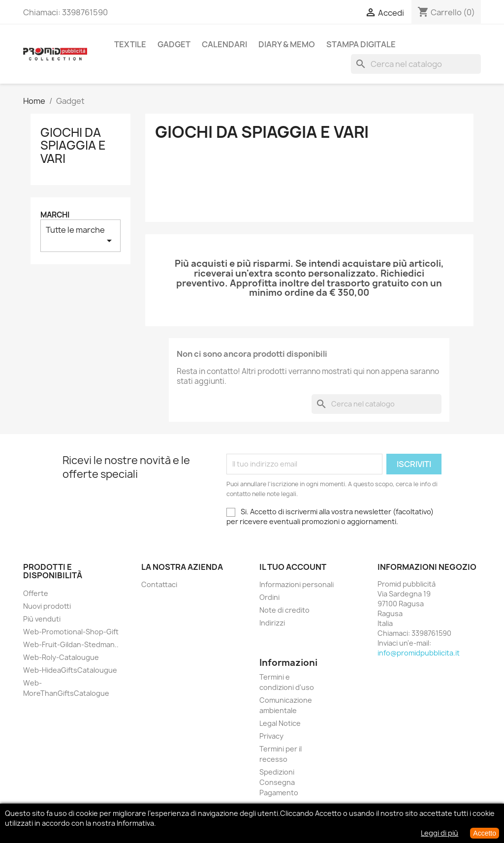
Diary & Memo (287, 44)
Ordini (269, 597)
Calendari (224, 44)
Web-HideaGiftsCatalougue (70, 670)
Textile (130, 44)
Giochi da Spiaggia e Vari (73, 145)
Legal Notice (280, 723)
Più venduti (42, 619)
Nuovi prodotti (47, 606)
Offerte (36, 593)
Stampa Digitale (361, 44)
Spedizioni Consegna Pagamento (279, 782)
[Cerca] (416, 64)
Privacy (271, 736)
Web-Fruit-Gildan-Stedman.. (71, 644)
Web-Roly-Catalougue (61, 657)
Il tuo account (293, 567)
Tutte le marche (80, 235)
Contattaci (159, 584)
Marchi (55, 215)
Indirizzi (272, 623)
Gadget (174, 44)
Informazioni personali (297, 584)
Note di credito (284, 610)
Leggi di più (440, 833)
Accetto (485, 833)
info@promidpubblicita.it (419, 653)
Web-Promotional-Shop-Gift (71, 632)
